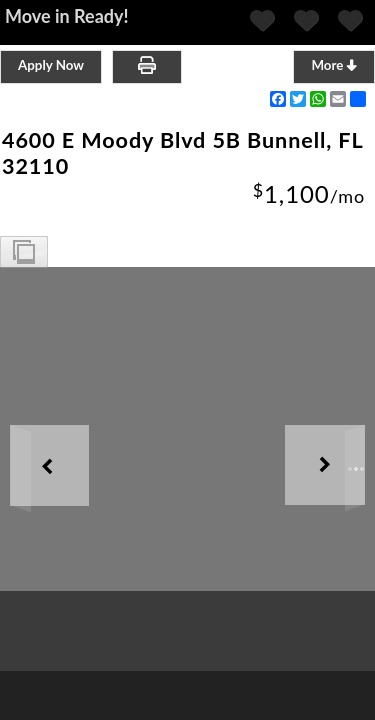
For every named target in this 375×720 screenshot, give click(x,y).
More (333, 65)
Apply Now (51, 65)
